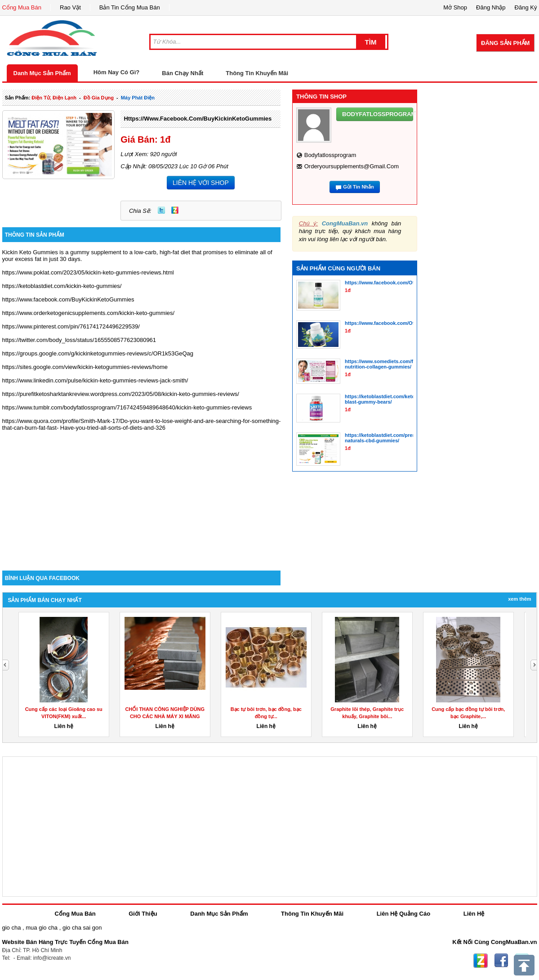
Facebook (501, 961)
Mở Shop (455, 7)
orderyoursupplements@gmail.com (352, 166)
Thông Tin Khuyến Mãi (257, 73)
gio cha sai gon (82, 928)
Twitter (161, 210)
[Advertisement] (142, 494)
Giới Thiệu (143, 914)
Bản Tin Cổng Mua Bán (130, 7)
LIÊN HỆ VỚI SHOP (201, 183)
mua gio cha (42, 928)
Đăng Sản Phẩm (505, 43)
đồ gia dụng (99, 98)
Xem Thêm (519, 599)
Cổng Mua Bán (22, 7)
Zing (175, 210)
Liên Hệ (474, 914)
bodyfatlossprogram (330, 155)
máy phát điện (138, 98)
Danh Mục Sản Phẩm (42, 73)
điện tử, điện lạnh (54, 98)
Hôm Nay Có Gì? (117, 72)
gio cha (12, 928)
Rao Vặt (70, 7)
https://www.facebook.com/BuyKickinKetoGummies (198, 119)
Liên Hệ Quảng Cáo (403, 914)
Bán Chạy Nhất (183, 73)
